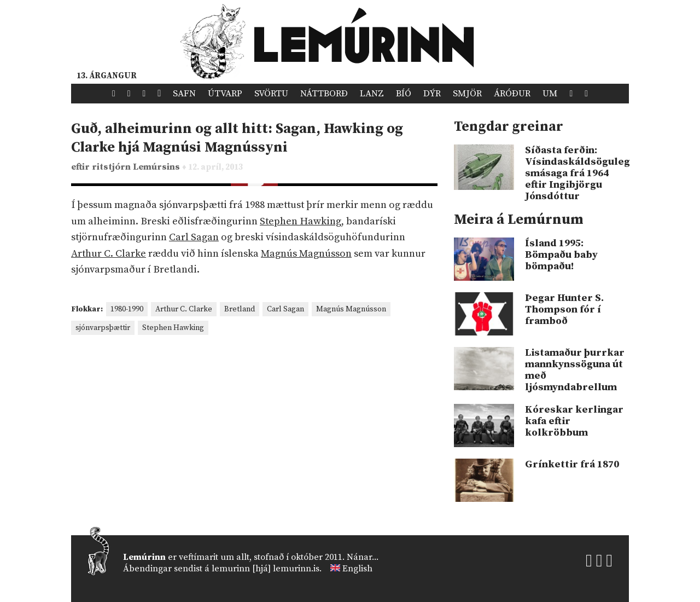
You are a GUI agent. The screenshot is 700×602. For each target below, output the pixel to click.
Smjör (467, 94)
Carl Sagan (194, 237)
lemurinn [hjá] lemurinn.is (266, 569)
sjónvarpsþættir (103, 328)
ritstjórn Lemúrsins (137, 167)
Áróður (512, 94)
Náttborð (324, 94)
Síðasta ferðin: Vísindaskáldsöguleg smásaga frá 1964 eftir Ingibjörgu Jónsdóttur (577, 173)
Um (550, 94)
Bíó (404, 94)
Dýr (432, 94)
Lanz (372, 94)
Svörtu (271, 94)
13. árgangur (107, 76)
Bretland (240, 309)
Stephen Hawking (301, 221)
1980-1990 (127, 309)
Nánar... (363, 557)
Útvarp (225, 94)
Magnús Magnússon (306, 254)
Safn (184, 94)
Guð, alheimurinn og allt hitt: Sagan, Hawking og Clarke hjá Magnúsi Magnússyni (237, 138)
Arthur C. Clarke (109, 254)
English (357, 569)
